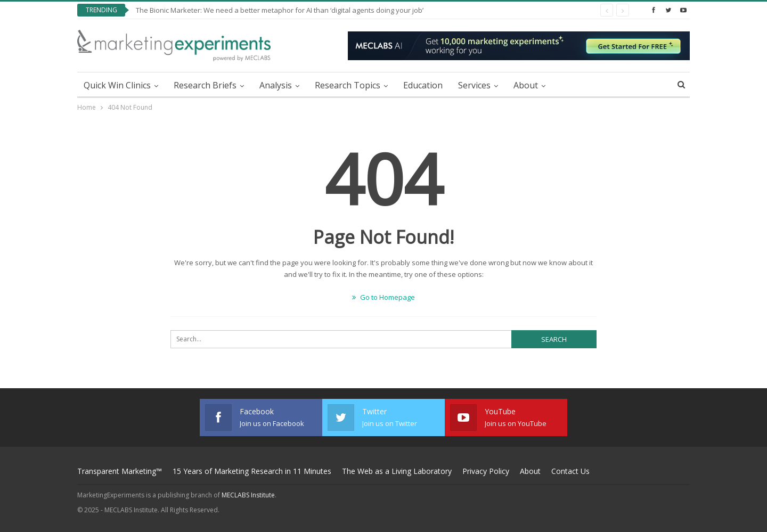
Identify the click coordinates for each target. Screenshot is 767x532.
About (526, 85)
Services (474, 85)
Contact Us (570, 471)
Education (423, 85)
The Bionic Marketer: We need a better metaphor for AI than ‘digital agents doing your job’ (280, 10)
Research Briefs (205, 85)
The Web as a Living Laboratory (397, 471)
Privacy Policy (486, 471)
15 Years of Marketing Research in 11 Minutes (252, 471)
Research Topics (348, 85)
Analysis (276, 85)
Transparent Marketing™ (120, 471)
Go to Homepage (383, 297)
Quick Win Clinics (117, 85)
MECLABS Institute (248, 495)
